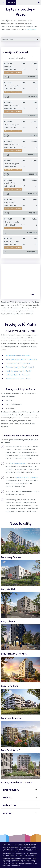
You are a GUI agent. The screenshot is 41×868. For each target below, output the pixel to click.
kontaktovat (31, 30)
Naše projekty (11, 790)
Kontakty (8, 813)
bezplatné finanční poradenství (27, 478)
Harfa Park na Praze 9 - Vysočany (18, 363)
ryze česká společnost (18, 464)
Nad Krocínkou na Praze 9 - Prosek (18, 379)
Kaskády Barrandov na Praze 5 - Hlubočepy (21, 359)
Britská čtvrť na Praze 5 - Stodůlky (18, 356)
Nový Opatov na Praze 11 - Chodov (19, 371)
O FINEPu (8, 798)
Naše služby (10, 806)
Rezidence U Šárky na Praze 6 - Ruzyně (20, 367)
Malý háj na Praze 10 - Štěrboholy (18, 375)
